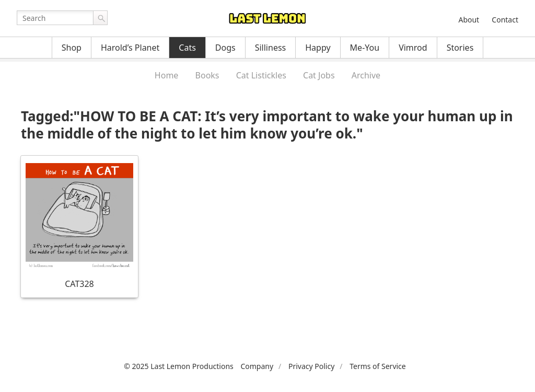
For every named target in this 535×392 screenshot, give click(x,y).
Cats (187, 48)
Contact (505, 20)
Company (257, 366)
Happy (318, 48)
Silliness (271, 48)
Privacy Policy (311, 366)
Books (207, 75)
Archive (366, 75)
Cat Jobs (319, 75)
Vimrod (413, 48)
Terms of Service (378, 366)
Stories (460, 48)
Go (100, 18)
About (469, 20)
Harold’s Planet (130, 48)
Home (167, 75)
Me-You (365, 48)
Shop (72, 48)
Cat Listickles (261, 75)
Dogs (225, 48)
